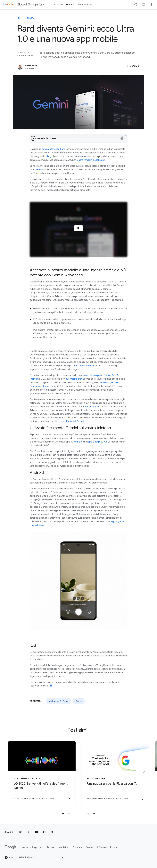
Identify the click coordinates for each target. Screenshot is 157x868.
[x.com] (29, 832)
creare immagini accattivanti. (91, 160)
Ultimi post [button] (58, 4)
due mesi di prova (75, 379)
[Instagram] (21, 832)
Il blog (114, 847)
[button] (132, 66)
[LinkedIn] (52, 832)
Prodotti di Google (96, 847)
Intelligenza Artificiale (59, 701)
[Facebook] (44, 832)
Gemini (38, 170)
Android (78, 442)
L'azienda (78, 847)
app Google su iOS (98, 442)
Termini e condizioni (58, 847)
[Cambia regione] (41, 857)
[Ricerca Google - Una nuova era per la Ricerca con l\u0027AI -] (115, 774)
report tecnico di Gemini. (72, 421)
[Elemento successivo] (144, 771)
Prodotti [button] (70, 4)
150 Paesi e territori (85, 366)
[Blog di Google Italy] (19, 18)
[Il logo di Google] (11, 847)
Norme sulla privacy (33, 847)
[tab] (63, 814)
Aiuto (10, 858)
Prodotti (32, 18)
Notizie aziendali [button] (85, 4)
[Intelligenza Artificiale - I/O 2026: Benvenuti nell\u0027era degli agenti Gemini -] (42, 774)
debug (48, 156)
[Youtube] (36, 832)
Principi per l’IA (93, 407)
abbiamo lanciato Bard (53, 149)
